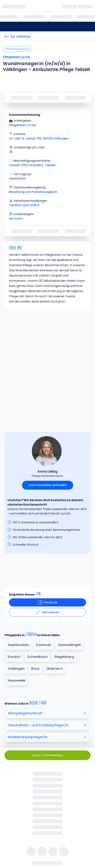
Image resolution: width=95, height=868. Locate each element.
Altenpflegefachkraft (47, 713)
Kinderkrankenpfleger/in (47, 737)
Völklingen (16, 669)
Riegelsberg (64, 657)
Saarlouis (43, 645)
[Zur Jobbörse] (18, 37)
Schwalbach (37, 657)
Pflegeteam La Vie (16, 57)
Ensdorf (14, 657)
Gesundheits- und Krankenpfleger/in (47, 725)
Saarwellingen (70, 645)
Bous (35, 669)
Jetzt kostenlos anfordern (48, 485)
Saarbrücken (18, 645)
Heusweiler (17, 680)
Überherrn (54, 669)
